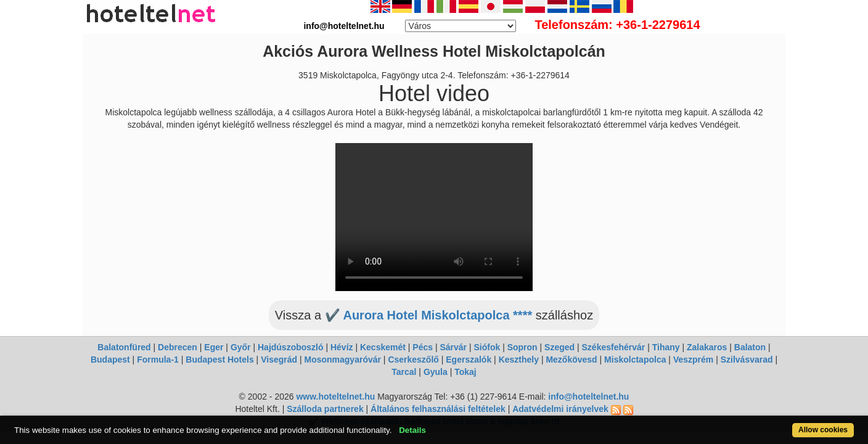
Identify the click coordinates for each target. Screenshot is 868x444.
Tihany (666, 347)
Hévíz (342, 347)
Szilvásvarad (747, 360)
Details (456, 423)
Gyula (436, 372)
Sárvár (453, 347)
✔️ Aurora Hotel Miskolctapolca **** (429, 315)
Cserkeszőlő (413, 360)
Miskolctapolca (635, 360)
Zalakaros (707, 347)
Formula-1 (158, 360)
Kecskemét (383, 347)
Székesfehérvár (614, 347)
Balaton (750, 347)
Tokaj (465, 372)
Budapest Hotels (219, 360)
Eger (214, 347)
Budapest (110, 360)
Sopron (522, 347)
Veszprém (693, 360)
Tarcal (404, 372)
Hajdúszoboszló (291, 347)
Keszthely (519, 360)
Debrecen (178, 347)
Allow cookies (777, 423)
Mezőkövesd (571, 360)
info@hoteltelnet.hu (588, 397)
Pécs (423, 347)
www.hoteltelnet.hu (335, 397)
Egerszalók (469, 360)
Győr (241, 347)
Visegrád (279, 360)
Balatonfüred (124, 347)
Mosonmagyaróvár (342, 360)
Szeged (559, 347)
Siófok (487, 347)
